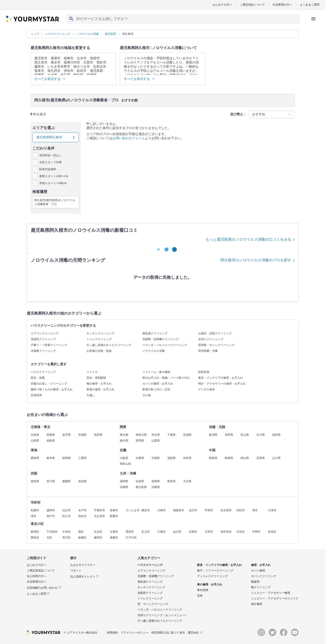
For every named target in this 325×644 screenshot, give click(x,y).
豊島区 (35, 538)
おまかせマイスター (83, 565)
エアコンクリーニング (45, 333)
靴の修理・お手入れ (99, 384)
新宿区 (35, 532)
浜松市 (241, 510)
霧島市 (39, 67)
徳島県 (35, 481)
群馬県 (140, 441)
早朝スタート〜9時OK (53, 183)
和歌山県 (125, 464)
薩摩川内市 (72, 62)
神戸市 (51, 516)
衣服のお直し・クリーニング (49, 384)
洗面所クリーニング (43, 339)
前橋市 (114, 510)
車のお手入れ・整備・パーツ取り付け (166, 378)
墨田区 (130, 532)
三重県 (82, 458)
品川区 (177, 532)
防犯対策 (204, 372)
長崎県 (156, 481)
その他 (147, 395)
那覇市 (114, 516)
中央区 (67, 532)
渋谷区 (241, 532)
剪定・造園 (38, 378)
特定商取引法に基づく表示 (168, 633)
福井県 (276, 435)
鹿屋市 (56, 58)
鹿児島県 (141, 487)
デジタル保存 (207, 389)
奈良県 (187, 458)
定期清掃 (36, 395)
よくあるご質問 (310, 5)
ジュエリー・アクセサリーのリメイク (275, 598)
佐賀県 (140, 481)
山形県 (35, 441)
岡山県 (245, 458)
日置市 (88, 62)
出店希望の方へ (282, 5)
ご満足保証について (252, 5)
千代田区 (52, 532)
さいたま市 (133, 510)
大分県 (187, 481)
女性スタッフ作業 (50, 162)
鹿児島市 (41, 58)
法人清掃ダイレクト (85, 577)
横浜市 (146, 510)
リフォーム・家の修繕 (156, 372)
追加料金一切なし (50, 155)
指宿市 (95, 58)
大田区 (209, 532)
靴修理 (255, 582)
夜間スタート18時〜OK (54, 176)
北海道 (35, 435)
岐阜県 (51, 458)
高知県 (82, 481)
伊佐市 (69, 71)
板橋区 (82, 538)
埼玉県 (156, 435)
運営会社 (195, 633)
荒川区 (67, 538)
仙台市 (67, 510)
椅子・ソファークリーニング (215, 571)
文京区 (98, 532)
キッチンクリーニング (101, 333)
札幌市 (35, 510)
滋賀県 (171, 458)
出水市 (82, 58)
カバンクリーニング (264, 576)
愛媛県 (67, 481)
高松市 (82, 516)
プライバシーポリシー (135, 633)
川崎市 (161, 510)
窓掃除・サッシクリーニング (216, 345)
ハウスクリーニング (43, 372)
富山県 (245, 435)
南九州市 (54, 71)
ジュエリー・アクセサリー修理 (271, 593)
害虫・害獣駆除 (96, 378)
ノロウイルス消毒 (154, 351)
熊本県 (171, 481)
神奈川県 (141, 435)
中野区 (256, 532)
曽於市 (101, 62)
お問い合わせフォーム (129, 138)
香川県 (51, 481)
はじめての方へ (222, 5)
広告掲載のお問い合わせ (44, 588)
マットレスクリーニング (212, 576)
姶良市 (82, 71)
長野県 (229, 435)
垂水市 (56, 62)
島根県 (229, 458)
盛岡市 (51, 510)
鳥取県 (213, 458)
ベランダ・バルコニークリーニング (165, 345)
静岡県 (67, 458)
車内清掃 (203, 590)
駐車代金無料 (48, 169)
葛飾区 (114, 538)
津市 (255, 510)
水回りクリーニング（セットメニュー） (163, 615)
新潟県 (213, 435)
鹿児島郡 (97, 71)
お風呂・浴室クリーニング (215, 333)
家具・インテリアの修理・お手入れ (221, 378)
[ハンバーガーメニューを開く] (313, 19)
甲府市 (209, 510)
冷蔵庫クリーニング (43, 351)
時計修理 (257, 604)
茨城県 (187, 435)
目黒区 (193, 532)
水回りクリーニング (211, 339)
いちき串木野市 (59, 67)
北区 (49, 538)
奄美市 (39, 71)
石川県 (261, 435)
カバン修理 (258, 571)
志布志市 (100, 67)
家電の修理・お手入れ (101, 389)
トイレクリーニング (99, 339)
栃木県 (124, 441)
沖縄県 (156, 487)
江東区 (161, 532)
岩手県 (67, 435)
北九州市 (100, 516)
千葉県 (171, 435)
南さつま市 (82, 67)
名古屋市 (226, 510)
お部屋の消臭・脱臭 (99, 351)
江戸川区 (131, 538)
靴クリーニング (261, 587)
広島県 (261, 458)
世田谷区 (226, 532)
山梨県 (156, 441)
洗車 (200, 596)
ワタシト (76, 571)
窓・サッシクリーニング (153, 604)
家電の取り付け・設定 (156, 389)
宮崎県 (124, 487)
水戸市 (82, 510)
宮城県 (82, 435)
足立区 (146, 532)
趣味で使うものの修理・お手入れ (52, 389)
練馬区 (98, 538)
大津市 (272, 510)
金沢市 (193, 510)
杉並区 (272, 532)
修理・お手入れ (261, 565)
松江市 (67, 516)
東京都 (124, 435)
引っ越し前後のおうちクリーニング (109, 345)
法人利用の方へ (37, 576)
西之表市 (41, 62)
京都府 (156, 458)
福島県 (51, 441)
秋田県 (98, 435)
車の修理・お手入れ (210, 584)
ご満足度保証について (41, 571)
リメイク (92, 372)
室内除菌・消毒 (208, 351)
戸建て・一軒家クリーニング (49, 345)
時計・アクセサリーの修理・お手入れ (222, 384)
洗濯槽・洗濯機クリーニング (161, 339)
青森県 (51, 435)
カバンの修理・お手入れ (158, 384)
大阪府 (124, 458)
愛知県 (35, 458)
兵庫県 (140, 458)
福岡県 (124, 481)
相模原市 (179, 510)
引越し (91, 395)
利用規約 (112, 633)
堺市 (34, 516)
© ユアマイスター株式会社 (81, 633)
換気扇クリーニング (155, 333)
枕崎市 (69, 58)
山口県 (276, 458)
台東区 (114, 532)
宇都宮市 (100, 510)
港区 (81, 532)
